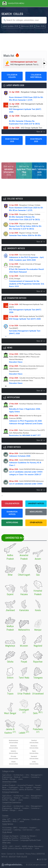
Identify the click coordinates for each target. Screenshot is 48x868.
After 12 (17, 819)
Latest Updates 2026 (10, 26)
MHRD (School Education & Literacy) (17, 848)
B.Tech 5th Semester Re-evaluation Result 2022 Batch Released (26, 268)
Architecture (18, 775)
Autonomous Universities (14, 741)
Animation (23, 828)
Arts (27, 775)
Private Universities (14, 757)
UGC (11, 846)
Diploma (26, 819)
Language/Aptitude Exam (31, 840)
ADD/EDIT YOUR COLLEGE (18, 857)
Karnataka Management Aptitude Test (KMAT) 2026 (26, 330)
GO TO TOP (42, 859)
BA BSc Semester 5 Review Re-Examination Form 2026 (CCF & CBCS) (26, 120)
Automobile (7, 830)
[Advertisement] (24, 42)
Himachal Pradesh (10, 790)
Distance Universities (34, 747)
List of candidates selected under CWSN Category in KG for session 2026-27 (26, 484)
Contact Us (11, 854)
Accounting (7, 828)
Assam (38, 785)
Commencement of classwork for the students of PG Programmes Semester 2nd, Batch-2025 (27, 281)
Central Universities (34, 741)
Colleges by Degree (10, 836)
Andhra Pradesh (9, 785)
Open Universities (34, 752)
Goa (22, 787)
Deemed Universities (14, 747)
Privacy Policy (31, 854)
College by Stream (28, 836)
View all (41, 132)
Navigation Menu (13, 3)
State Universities (14, 763)
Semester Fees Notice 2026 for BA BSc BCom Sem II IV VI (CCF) (25, 236)
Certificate (36, 819)
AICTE (5, 846)
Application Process (10, 840)
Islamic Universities (14, 752)
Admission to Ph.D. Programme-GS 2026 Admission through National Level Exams (26, 421)
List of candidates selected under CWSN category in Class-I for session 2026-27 (26, 473)
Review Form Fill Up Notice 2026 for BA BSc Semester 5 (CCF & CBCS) (25, 226)
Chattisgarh (13, 787)
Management (36, 775)
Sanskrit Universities (34, 757)
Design (13, 779)
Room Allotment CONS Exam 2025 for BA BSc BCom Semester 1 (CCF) (26, 96)
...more (20, 779)
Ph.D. (15, 821)
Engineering (7, 777)
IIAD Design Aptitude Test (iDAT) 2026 (26, 319)
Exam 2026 (40, 26)
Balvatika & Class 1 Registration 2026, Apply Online (25, 408)
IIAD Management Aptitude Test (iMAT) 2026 (26, 108)
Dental (5, 779)
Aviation (25, 777)
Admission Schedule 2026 (26, 455)
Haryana (37, 787)
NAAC (17, 846)
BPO (15, 828)
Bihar (4, 787)
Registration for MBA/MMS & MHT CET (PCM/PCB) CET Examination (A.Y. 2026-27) (27, 436)
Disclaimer (20, 854)
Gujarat (28, 787)
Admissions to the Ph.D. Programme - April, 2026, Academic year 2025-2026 (26, 258)
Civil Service (27, 830)
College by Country (10, 838)
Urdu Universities (34, 763)
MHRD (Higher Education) (32, 846)
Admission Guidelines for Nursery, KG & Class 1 (26, 463)
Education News (25, 358)
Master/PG (6, 821)
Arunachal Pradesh (25, 785)
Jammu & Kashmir (26, 790)
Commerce (35, 777)
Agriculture (7, 775)
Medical (17, 777)
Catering (17, 830)
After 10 (6, 819)
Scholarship (25, 838)
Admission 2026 (27, 26)
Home (4, 854)
